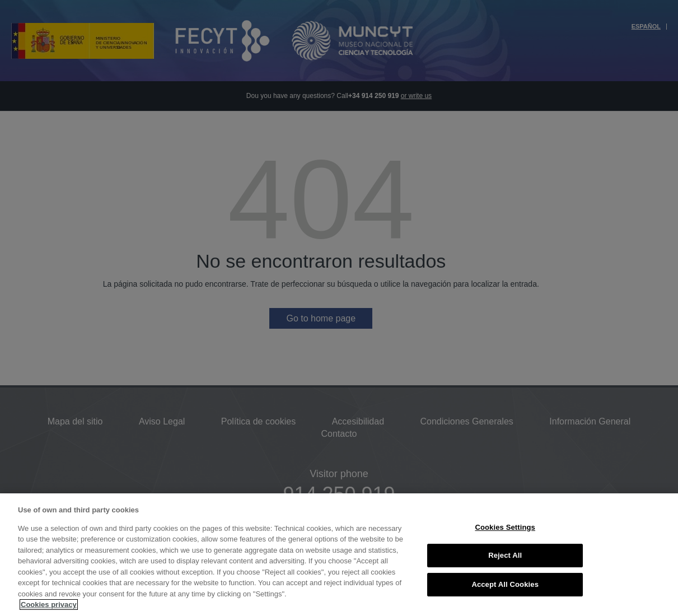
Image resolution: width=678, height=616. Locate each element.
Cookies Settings (505, 527)
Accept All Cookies (505, 584)
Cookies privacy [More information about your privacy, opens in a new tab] (49, 605)
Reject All (505, 555)
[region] (339, 555)
